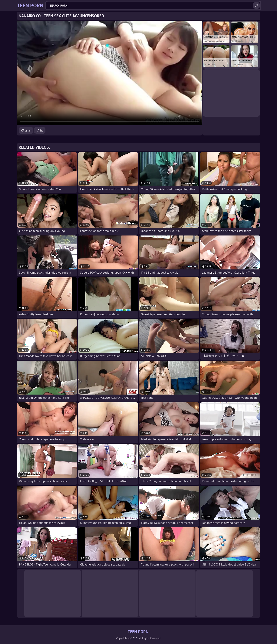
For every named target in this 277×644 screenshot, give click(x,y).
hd (42, 130)
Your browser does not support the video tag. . (110, 73)
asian (28, 130)
